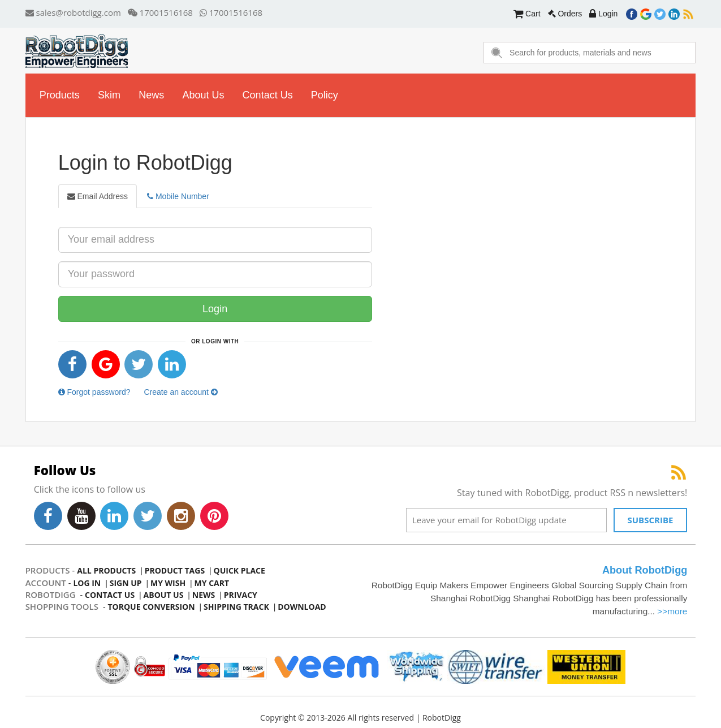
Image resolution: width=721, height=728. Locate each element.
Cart (527, 14)
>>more (673, 611)
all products (106, 570)
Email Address (98, 196)
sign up (126, 583)
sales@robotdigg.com (73, 12)
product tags (175, 570)
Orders (565, 14)
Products (60, 95)
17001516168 (160, 12)
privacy (241, 595)
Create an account (180, 392)
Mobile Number (178, 196)
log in (87, 583)
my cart (212, 583)
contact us (268, 95)
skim (109, 95)
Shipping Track (236, 607)
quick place (239, 570)
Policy (325, 95)
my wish (168, 583)
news (151, 95)
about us (203, 95)
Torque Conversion (151, 607)
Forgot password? (94, 392)
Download (302, 607)
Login (603, 14)
